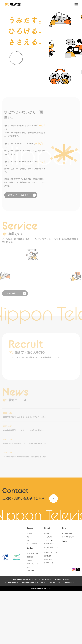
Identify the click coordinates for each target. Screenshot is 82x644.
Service (30, 601)
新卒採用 (47, 587)
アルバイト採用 (49, 594)
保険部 (29, 621)
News (64, 595)
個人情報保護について (12, 636)
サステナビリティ (32, 594)
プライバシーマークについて (43, 633)
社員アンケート (49, 616)
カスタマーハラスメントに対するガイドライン (63, 636)
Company (30, 581)
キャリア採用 (48, 590)
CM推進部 (30, 614)
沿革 (28, 590)
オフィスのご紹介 (32, 597)
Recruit (47, 581)
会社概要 (29, 587)
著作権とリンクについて (62, 633)
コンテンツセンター (32, 607)
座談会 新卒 (48, 609)
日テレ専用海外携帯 (68, 590)
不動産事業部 (30, 624)
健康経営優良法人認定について (22, 633)
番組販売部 (30, 610)
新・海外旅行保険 (67, 587)
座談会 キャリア (49, 613)
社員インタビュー (49, 597)
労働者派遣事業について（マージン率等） (34, 636)
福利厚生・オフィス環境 (51, 606)
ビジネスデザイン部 (32, 617)
